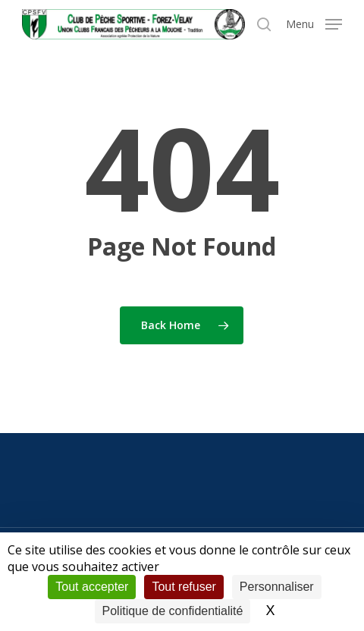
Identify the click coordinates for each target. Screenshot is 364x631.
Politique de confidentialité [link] (173, 611)
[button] (314, 23)
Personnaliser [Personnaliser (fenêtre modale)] (277, 587)
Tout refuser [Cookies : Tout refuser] (184, 587)
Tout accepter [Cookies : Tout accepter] (92, 587)
